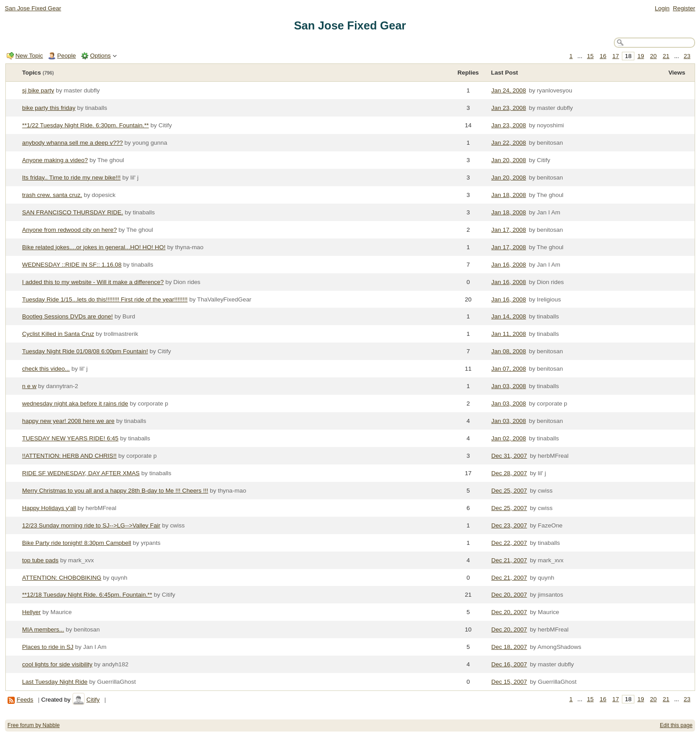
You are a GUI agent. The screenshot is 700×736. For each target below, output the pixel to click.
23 (687, 56)
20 (653, 56)
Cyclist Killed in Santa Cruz (58, 334)
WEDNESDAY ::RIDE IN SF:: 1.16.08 (72, 265)
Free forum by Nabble (34, 725)
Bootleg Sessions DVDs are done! (68, 316)
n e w (29, 386)
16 (603, 56)
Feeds (25, 700)
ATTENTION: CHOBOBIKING (62, 578)
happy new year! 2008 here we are (69, 421)
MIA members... (43, 629)
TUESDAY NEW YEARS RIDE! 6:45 (71, 438)
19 (641, 56)
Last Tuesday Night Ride (55, 682)
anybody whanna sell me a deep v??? (73, 143)
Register (684, 8)
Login (662, 8)
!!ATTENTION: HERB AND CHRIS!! (70, 456)
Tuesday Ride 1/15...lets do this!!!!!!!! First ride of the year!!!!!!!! (105, 299)
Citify (93, 700)
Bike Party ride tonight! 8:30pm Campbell (77, 543)
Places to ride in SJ (48, 647)
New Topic (29, 56)
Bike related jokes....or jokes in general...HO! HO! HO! (94, 247)
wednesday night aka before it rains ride (75, 404)
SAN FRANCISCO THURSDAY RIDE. (73, 212)
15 (590, 56)
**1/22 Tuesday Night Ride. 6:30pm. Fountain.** (86, 125)
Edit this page (676, 725)
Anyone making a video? (55, 160)
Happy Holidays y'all (49, 508)
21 (666, 56)
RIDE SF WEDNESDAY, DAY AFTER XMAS (81, 473)
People (67, 56)
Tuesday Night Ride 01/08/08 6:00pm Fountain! (85, 351)
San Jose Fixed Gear (33, 8)
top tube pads (40, 560)
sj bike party (38, 90)
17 (616, 56)
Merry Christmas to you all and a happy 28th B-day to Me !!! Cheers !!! (115, 491)
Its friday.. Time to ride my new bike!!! (72, 178)
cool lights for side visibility (58, 664)
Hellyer (32, 612)
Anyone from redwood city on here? (70, 230)
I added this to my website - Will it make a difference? (93, 282)
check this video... (46, 369)
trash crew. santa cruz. (52, 195)
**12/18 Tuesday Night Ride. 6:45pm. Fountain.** (87, 595)
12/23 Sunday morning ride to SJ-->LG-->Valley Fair (92, 525)
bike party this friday (49, 108)
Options (100, 56)
